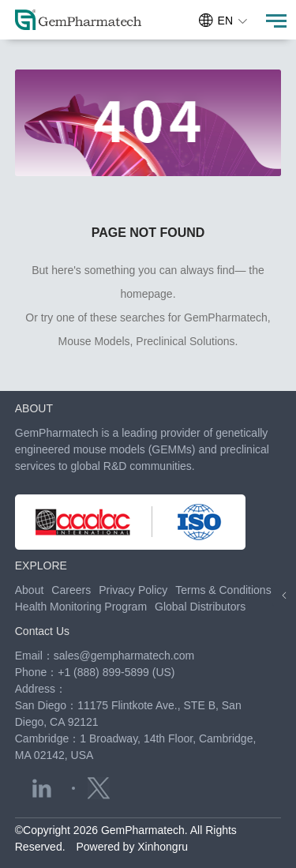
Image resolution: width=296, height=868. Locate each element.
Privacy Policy (133, 590)
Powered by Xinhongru (132, 847)
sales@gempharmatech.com (124, 656)
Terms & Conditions (223, 590)
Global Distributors (200, 607)
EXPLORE (41, 566)
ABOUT (34, 408)
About (30, 590)
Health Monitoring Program (81, 607)
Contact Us (42, 631)
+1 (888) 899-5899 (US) (116, 672)
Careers (71, 590)
